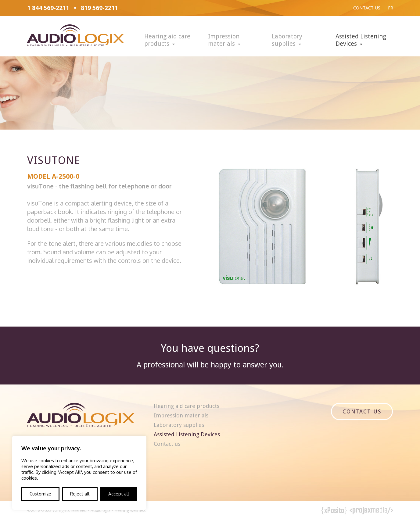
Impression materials (224, 40)
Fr (391, 8)
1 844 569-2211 (48, 8)
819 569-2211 (99, 8)
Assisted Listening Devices (361, 40)
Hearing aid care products (167, 40)
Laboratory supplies (287, 40)
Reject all (80, 494)
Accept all (119, 494)
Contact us (367, 8)
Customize (40, 494)
